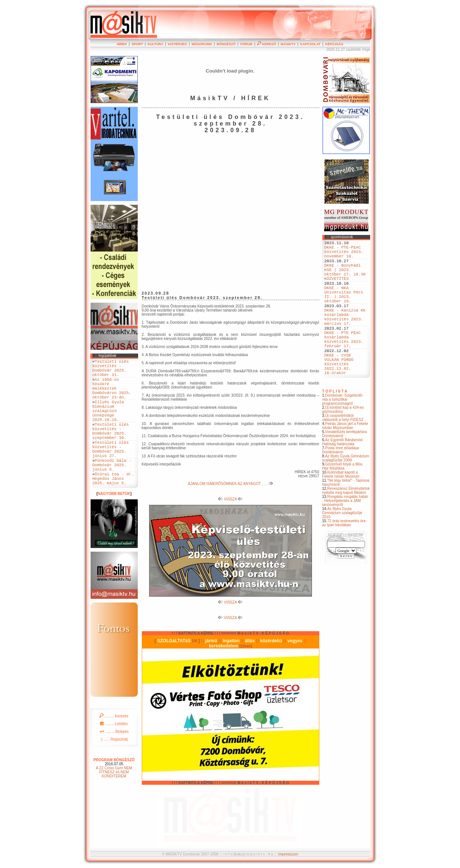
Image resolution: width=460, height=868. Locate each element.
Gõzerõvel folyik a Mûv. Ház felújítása (343, 499)
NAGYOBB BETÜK (114, 525)
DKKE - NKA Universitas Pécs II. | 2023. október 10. (344, 308)
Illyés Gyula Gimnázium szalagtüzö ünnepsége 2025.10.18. (108, 424)
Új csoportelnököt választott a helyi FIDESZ (343, 451)
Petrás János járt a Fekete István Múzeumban (345, 459)
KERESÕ (267, 44)
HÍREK (122, 44)
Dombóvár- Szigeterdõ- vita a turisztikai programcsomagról (343, 433)
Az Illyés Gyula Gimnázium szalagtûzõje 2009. (346, 491)
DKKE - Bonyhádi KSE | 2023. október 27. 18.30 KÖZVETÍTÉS (345, 280)
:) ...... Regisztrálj (114, 770)
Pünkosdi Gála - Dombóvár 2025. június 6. (112, 491)
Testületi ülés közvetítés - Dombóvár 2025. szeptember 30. (111, 449)
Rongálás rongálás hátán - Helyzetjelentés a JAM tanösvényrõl (345, 534)
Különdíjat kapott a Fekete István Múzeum (341, 507)
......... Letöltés (114, 755)
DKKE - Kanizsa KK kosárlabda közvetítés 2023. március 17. (345, 336)
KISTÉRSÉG (178, 44)
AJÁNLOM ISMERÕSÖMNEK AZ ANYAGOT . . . (230, 484)
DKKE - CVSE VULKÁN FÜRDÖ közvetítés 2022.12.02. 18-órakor (339, 395)
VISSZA (230, 499)
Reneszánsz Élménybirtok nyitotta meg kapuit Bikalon (346, 524)
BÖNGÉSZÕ (226, 44)
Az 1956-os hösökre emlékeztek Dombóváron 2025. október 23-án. (112, 396)
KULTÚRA (156, 44)
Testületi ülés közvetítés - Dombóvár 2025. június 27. (111, 471)
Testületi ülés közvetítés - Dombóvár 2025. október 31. (111, 370)
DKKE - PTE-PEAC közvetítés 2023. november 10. (344, 255)
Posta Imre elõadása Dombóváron (341, 483)
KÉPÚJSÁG (334, 44)
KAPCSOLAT (310, 44)
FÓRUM (246, 44)
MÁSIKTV (288, 44)
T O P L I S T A (335, 424)
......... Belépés (114, 762)
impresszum (288, 854)
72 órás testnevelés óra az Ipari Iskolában (344, 556)
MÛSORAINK (202, 44)
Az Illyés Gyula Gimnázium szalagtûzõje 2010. (342, 546)
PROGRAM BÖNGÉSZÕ (114, 791)
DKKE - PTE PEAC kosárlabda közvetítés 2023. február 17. (344, 364)
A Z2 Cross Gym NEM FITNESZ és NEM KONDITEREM (114, 803)
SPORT (137, 44)
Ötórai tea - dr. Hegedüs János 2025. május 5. (113, 508)
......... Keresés (114, 747)
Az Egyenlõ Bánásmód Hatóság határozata (343, 475)
